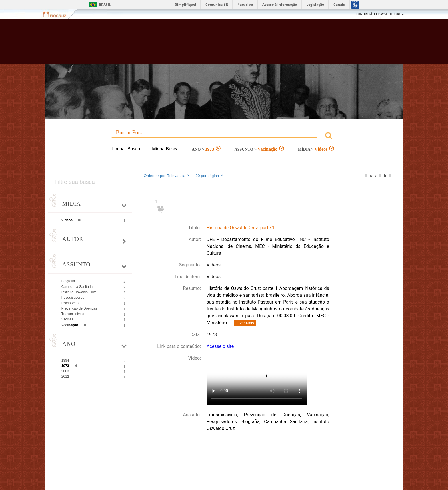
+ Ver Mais (245, 323)
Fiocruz (58, 14)
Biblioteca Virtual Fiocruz (193, 44)
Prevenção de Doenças (79, 308)
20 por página (210, 176)
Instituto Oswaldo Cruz (79, 292)
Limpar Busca (126, 149)
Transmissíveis (73, 314)
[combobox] (224, 137)
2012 (65, 377)
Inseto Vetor (71, 303)
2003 (65, 371)
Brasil (105, 5)
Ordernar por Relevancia (167, 176)
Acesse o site (220, 346)
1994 (65, 360)
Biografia (68, 281)
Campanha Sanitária (77, 287)
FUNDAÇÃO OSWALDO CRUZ (380, 14)
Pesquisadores (73, 298)
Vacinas (67, 319)
